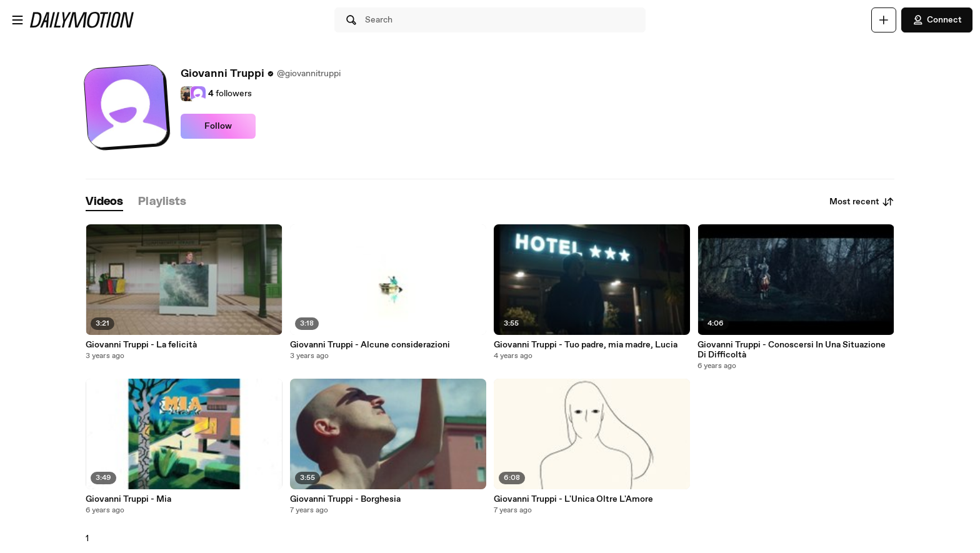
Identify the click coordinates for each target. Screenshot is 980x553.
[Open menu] (17, 20)
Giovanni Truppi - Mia (128, 499)
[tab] (104, 202)
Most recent (862, 202)
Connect (937, 20)
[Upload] (884, 20)
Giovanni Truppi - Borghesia (345, 499)
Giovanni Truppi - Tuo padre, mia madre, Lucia (586, 345)
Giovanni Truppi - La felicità (141, 345)
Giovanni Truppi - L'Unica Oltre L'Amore (573, 499)
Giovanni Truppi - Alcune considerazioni (370, 345)
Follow (218, 126)
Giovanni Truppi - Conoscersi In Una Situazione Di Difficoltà (792, 350)
